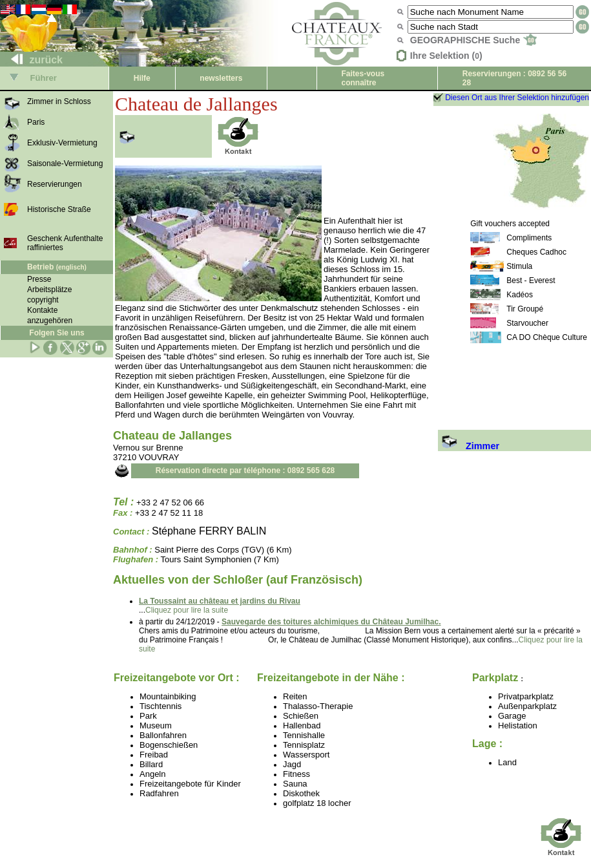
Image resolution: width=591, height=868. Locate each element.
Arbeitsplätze (49, 290)
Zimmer (469, 446)
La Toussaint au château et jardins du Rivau (220, 601)
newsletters (221, 78)
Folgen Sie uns (57, 333)
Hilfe (142, 78)
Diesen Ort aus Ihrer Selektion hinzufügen (517, 98)
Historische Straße (59, 209)
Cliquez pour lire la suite (187, 610)
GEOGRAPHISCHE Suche (473, 40)
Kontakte (42, 310)
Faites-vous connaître (363, 78)
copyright (43, 300)
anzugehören (50, 321)
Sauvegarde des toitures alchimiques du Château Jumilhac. (331, 622)
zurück (32, 60)
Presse (39, 279)
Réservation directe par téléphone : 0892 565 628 (245, 471)
